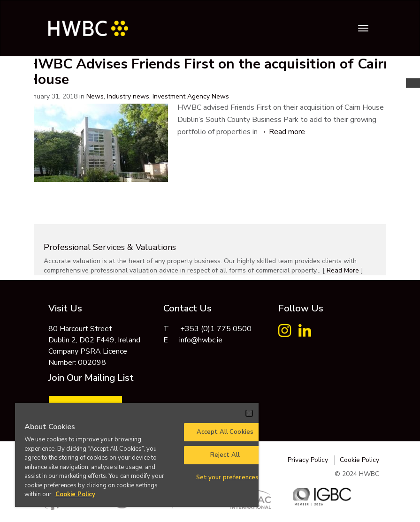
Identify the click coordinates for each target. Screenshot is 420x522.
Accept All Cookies (225, 432)
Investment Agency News (191, 96)
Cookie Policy (359, 460)
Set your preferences (228, 477)
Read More (343, 270)
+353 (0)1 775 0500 (216, 329)
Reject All (225, 455)
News (95, 96)
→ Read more (282, 132)
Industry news (128, 96)
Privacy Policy (308, 460)
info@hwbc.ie (201, 340)
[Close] (249, 413)
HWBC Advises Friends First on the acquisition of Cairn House (210, 72)
